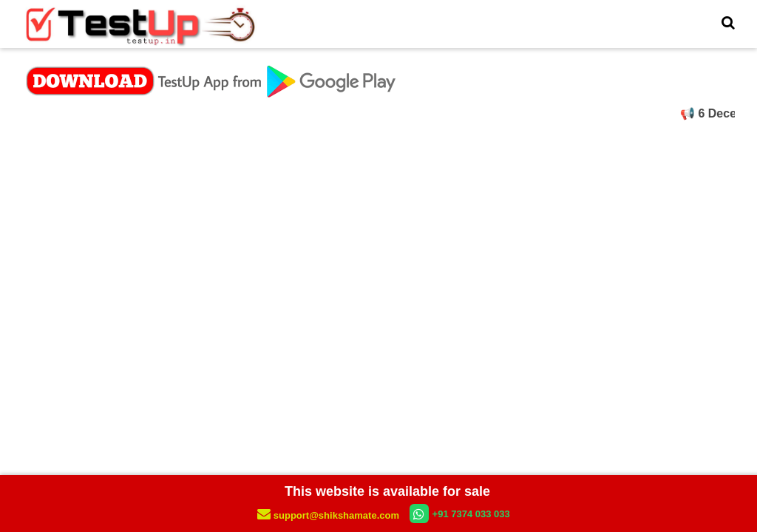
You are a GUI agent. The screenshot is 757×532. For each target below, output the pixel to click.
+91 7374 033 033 (460, 514)
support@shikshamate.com (329, 515)
